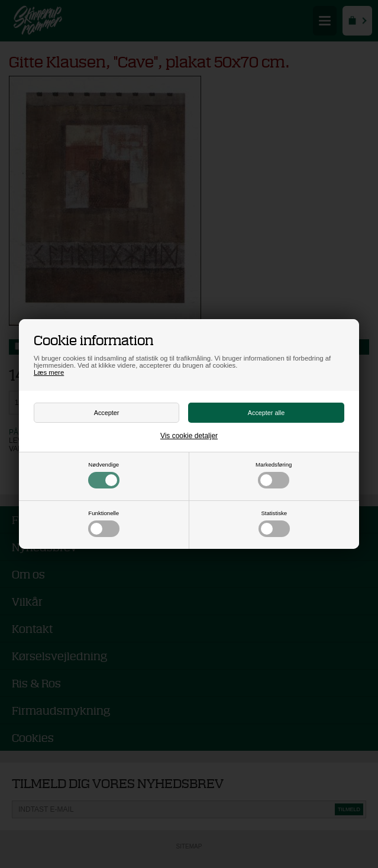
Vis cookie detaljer (189, 436)
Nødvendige (104, 475)
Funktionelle (104, 523)
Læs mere (49, 372)
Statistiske (274, 523)
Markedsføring (274, 475)
